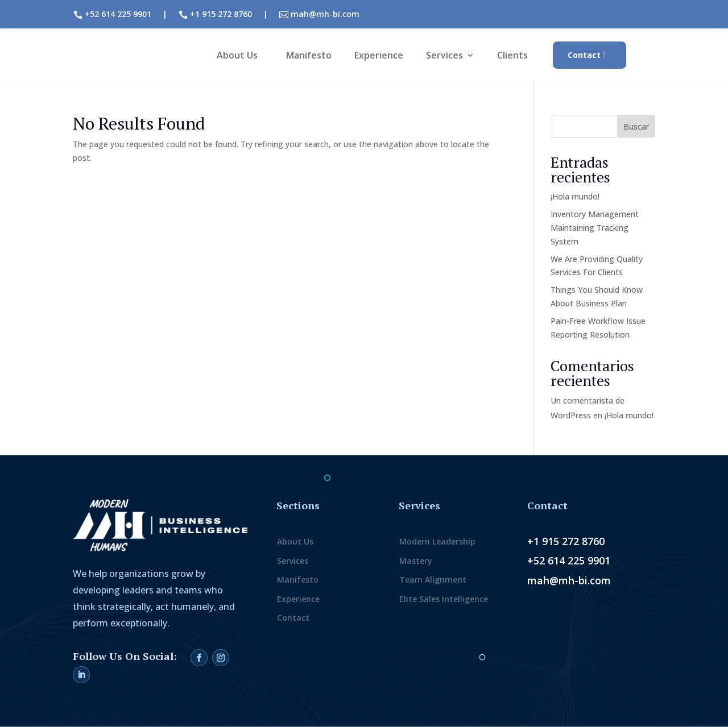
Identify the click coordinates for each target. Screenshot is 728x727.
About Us (237, 56)
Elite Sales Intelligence (444, 599)
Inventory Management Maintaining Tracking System (595, 228)
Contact (584, 55)
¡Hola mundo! (575, 196)
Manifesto (309, 56)
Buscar (636, 126)
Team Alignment (433, 579)
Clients (512, 56)
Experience (379, 56)
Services (444, 56)
